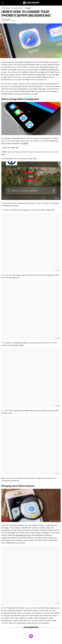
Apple (25, 143)
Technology (6, 8)
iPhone (28, 8)
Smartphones (18, 8)
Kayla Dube (7, 19)
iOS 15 (30, 62)
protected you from (23, 535)
